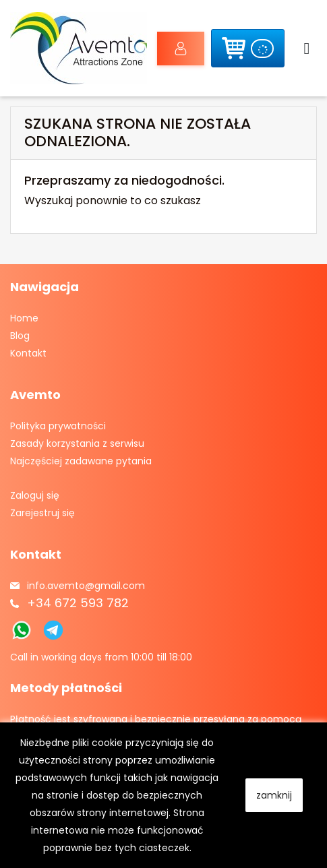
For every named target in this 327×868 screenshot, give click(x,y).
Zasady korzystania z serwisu (77, 443)
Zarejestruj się (42, 513)
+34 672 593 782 (78, 603)
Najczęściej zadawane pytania (81, 461)
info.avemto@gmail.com (86, 586)
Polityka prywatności (58, 426)
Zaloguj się (172, 49)
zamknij (274, 795)
